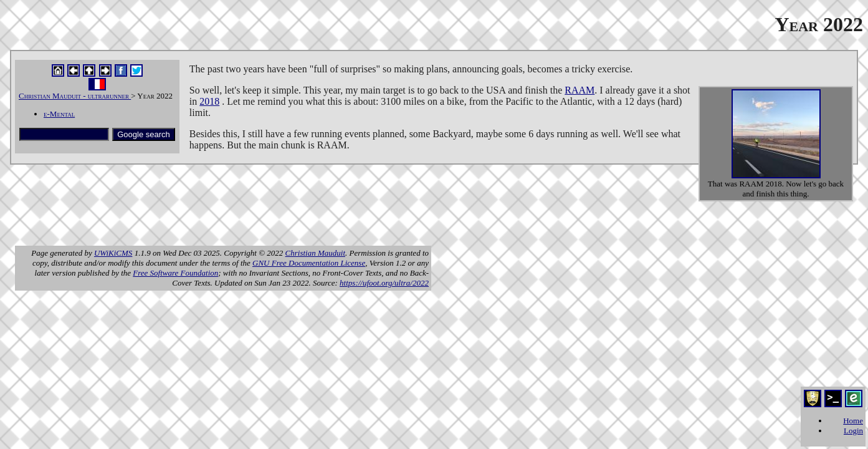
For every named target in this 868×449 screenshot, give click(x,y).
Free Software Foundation (175, 273)
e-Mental (59, 114)
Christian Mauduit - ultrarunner (75, 96)
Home (853, 421)
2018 (209, 101)
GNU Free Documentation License (309, 263)
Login (853, 431)
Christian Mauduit (315, 253)
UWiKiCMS (113, 253)
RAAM (579, 90)
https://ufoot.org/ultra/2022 (384, 283)
